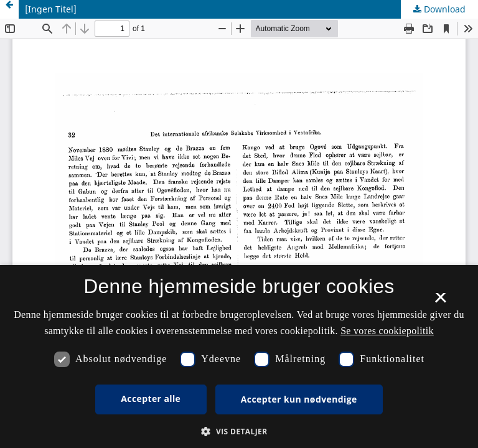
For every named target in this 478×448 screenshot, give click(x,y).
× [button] (440, 302)
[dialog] (239, 357)
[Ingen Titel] (51, 9)
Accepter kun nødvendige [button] (299, 399)
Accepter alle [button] (151, 399)
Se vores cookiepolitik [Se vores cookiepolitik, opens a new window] (387, 331)
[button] (239, 432)
